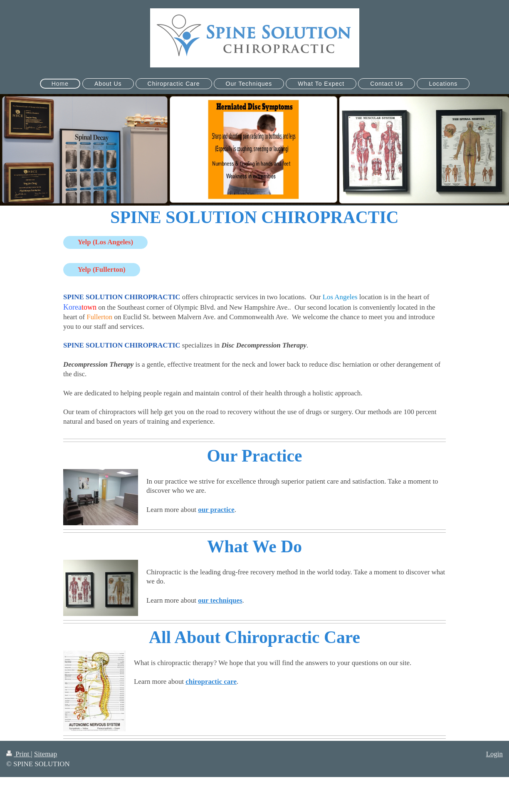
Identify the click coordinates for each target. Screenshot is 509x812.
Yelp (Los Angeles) (105, 242)
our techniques (220, 600)
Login (494, 754)
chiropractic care (211, 682)
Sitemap (46, 754)
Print (19, 754)
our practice (216, 510)
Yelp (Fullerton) (102, 269)
